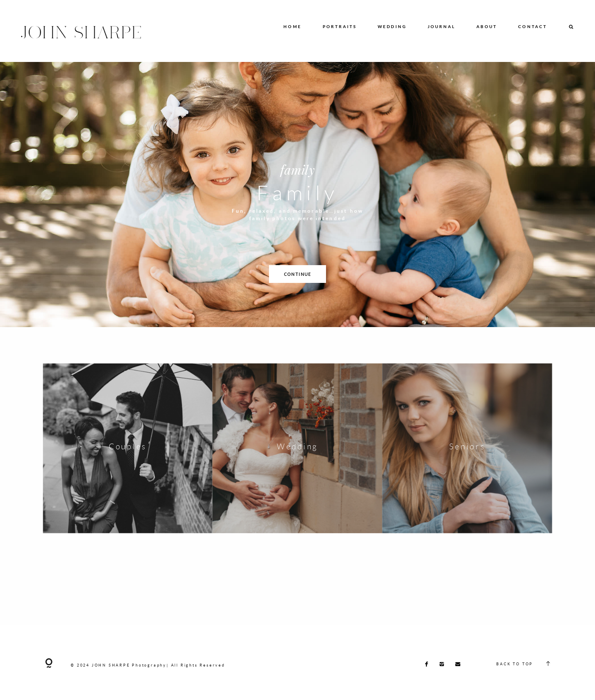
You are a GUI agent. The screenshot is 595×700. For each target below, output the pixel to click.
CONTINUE (297, 274)
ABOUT (487, 26)
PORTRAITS (340, 26)
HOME (292, 26)
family (297, 169)
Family (297, 192)
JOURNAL (442, 26)
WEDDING (392, 26)
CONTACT (533, 26)
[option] (297, 195)
